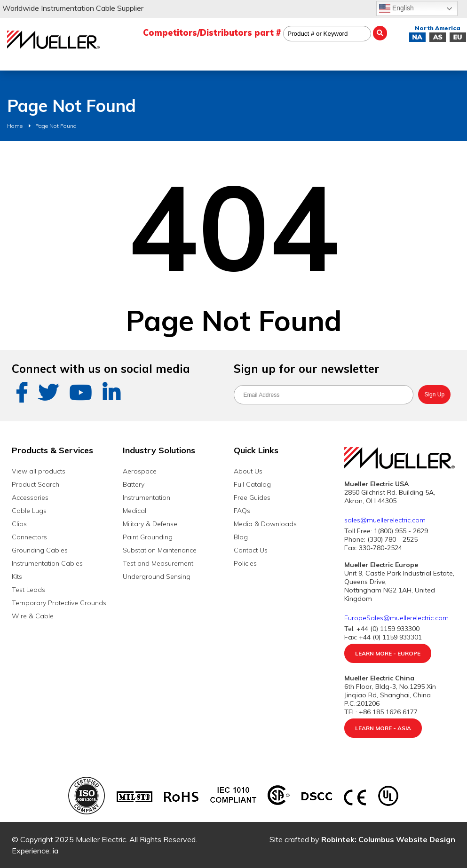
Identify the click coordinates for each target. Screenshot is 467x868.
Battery (134, 484)
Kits (17, 576)
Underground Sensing (157, 576)
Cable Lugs (29, 511)
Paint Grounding (148, 537)
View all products (39, 471)
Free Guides (252, 497)
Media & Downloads (265, 524)
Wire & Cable (33, 616)
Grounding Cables (40, 550)
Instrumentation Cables (47, 563)
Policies (245, 563)
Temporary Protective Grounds (59, 603)
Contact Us (251, 550)
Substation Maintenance (160, 550)
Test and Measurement (158, 563)
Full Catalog (252, 484)
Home (15, 126)
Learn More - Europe (388, 653)
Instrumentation (146, 497)
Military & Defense (150, 524)
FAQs (242, 511)
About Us (248, 471)
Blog (241, 537)
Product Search (36, 484)
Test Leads (28, 590)
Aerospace (140, 471)
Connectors (29, 537)
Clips (19, 524)
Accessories (30, 497)
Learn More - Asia (383, 728)
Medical (135, 511)
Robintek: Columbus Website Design (388, 839)
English (396, 8)
